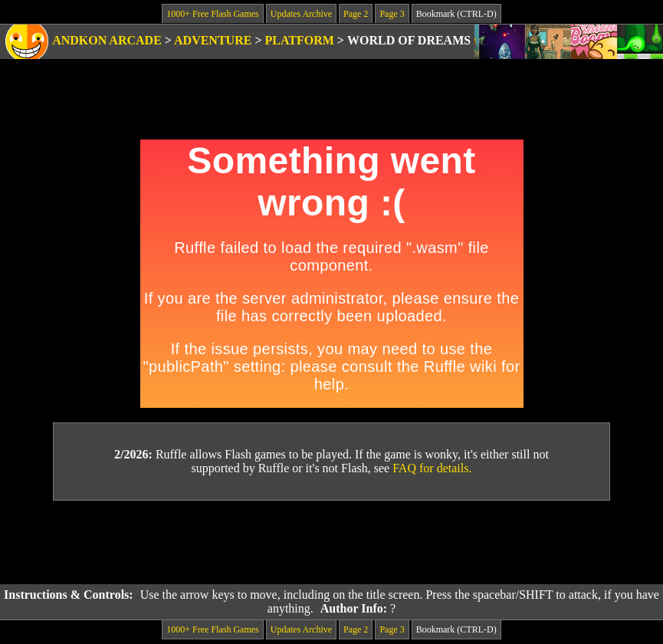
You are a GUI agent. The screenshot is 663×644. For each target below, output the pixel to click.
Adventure (213, 40)
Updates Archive (301, 14)
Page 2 (356, 14)
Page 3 (392, 14)
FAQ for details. (432, 468)
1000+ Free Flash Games (212, 14)
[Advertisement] (332, 543)
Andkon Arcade (107, 40)
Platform (300, 40)
